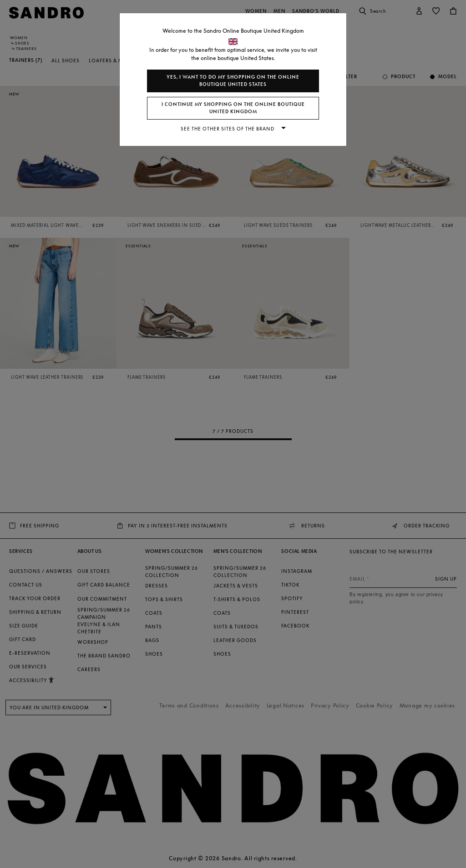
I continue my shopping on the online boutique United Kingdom (233, 108)
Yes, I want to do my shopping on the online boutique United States (233, 81)
